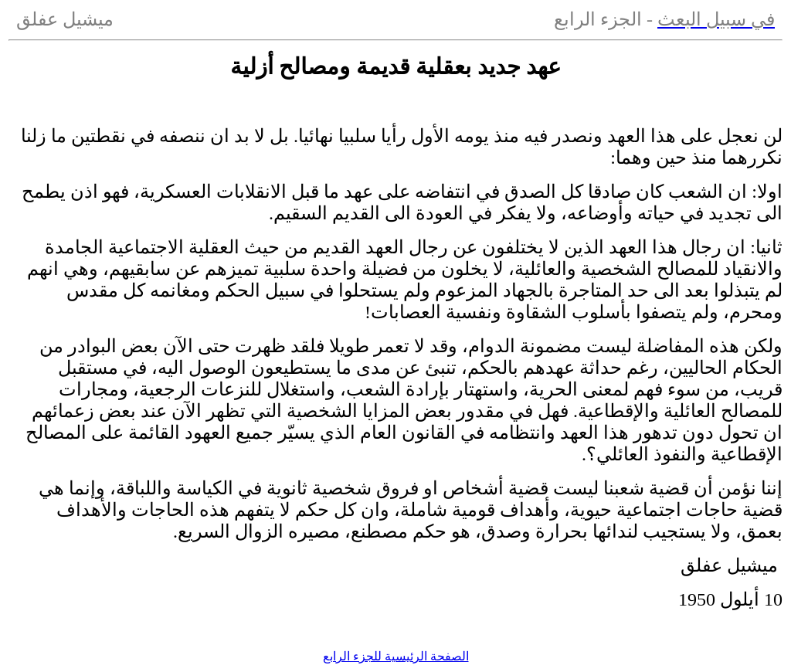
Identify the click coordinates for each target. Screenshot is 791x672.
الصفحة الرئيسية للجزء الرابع (396, 656)
